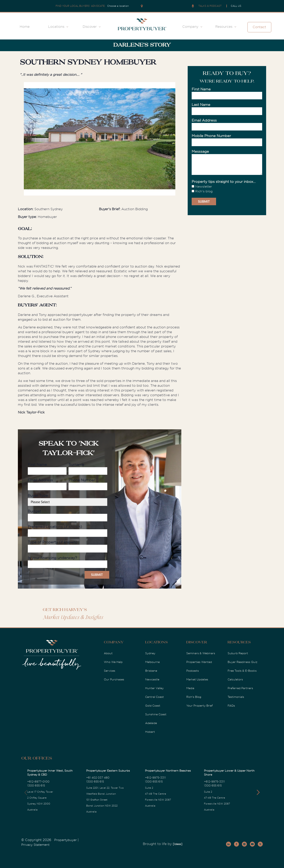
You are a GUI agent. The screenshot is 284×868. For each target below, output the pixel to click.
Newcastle (152, 679)
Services (110, 671)
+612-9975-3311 (155, 778)
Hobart (150, 732)
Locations (56, 27)
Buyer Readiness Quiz (242, 662)
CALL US (236, 6)
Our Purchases (114, 679)
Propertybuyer (65, 840)
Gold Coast (153, 706)
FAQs (231, 706)
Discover (90, 27)
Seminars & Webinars (201, 653)
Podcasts (193, 671)
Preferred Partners (240, 688)
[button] (258, 792)
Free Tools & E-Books (242, 671)
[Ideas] (178, 844)
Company (190, 27)
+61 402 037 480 (98, 778)
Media (190, 688)
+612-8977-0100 (38, 782)
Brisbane (151, 671)
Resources (224, 27)
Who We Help (113, 662)
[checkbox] (227, 189)
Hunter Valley (154, 688)
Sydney (150, 653)
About (108, 653)
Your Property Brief (199, 706)
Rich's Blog (194, 697)
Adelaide (151, 723)
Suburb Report (238, 653)
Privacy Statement (35, 845)
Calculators (235, 679)
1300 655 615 (36, 786)
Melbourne (152, 662)
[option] (100, 140)
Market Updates (197, 679)
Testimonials (236, 697)
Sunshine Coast (156, 714)
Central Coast (155, 697)
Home (25, 27)
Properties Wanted (199, 662)
